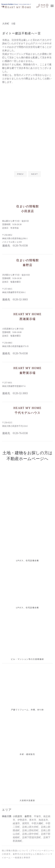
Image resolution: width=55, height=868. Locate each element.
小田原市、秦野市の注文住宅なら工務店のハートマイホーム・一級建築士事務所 (26, 856)
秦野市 (27, 816)
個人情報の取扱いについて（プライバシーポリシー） (28, 850)
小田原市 (17, 816)
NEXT (35, 174)
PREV (20, 174)
